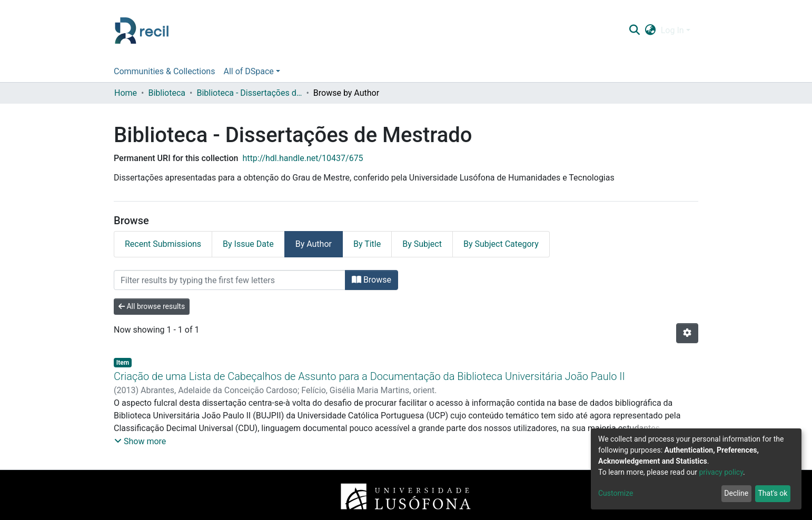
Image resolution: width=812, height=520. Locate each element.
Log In (672, 30)
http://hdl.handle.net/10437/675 (303, 158)
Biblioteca (167, 93)
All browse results (152, 306)
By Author (314, 244)
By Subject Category (501, 244)
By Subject (422, 244)
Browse (372, 280)
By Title (367, 244)
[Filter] (230, 280)
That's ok (773, 493)
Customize (616, 493)
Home (126, 93)
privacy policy (721, 472)
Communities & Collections (164, 71)
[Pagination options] (687, 333)
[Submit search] (634, 31)
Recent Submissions (163, 244)
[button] (650, 31)
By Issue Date (248, 244)
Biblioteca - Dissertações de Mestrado (249, 93)
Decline (736, 493)
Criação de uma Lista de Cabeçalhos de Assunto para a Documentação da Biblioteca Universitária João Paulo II (369, 376)
